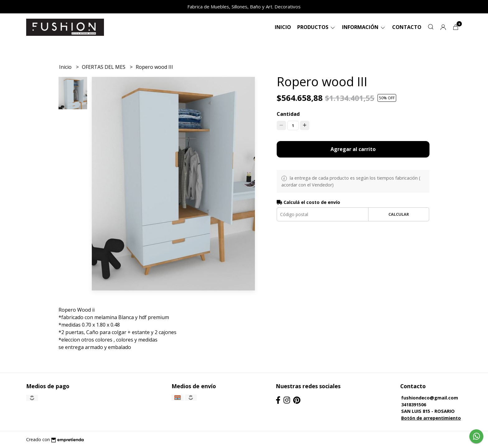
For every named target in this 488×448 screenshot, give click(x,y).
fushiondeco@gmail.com (430, 398)
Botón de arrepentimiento (431, 418)
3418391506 (414, 405)
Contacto (407, 27)
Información (364, 27)
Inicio (283, 27)
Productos (317, 27)
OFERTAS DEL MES (104, 67)
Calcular (399, 214)
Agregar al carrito (353, 149)
